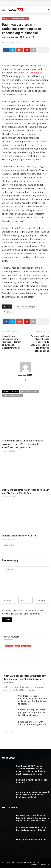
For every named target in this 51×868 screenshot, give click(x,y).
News (17, 646)
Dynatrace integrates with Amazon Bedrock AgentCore (32, 723)
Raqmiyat (7, 65)
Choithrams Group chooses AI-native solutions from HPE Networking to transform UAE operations (23, 444)
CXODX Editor (8, 42)
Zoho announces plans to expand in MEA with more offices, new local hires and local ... (32, 795)
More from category (12, 395)
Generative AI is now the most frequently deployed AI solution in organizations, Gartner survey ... (32, 818)
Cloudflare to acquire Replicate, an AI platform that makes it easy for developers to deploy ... (33, 700)
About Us (35, 865)
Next (13, 545)
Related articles (11, 392)
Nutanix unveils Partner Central (19, 536)
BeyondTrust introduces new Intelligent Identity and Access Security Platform (11, 342)
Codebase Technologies (30, 73)
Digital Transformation (20, 18)
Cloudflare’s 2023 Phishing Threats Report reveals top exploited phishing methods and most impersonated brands (32, 770)
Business (6, 18)
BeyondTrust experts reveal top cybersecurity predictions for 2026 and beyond (32, 712)
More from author (29, 392)
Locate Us (45, 865)
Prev (5, 545)
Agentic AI (9, 646)
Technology (26, 646)
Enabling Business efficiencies (31, 839)
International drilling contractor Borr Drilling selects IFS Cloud (31, 829)
